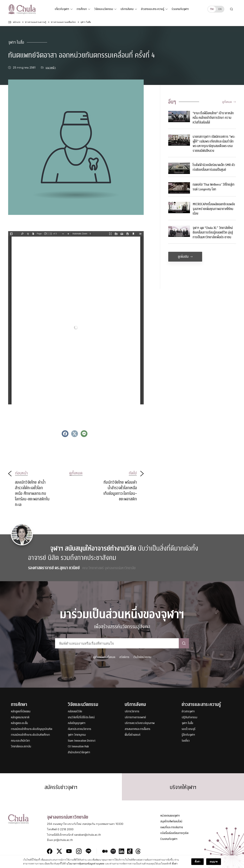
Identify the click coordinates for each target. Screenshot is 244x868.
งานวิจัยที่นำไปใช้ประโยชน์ (81, 717)
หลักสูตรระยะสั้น (19, 723)
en (220, 9)
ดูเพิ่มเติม (185, 257)
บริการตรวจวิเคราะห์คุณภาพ (140, 723)
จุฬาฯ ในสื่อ (16, 42)
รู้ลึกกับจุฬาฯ (188, 735)
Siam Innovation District (82, 741)
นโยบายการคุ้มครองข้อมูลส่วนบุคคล (85, 864)
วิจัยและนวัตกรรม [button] (104, 9)
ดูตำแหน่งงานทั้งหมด (104, 657)
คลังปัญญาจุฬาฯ (77, 723)
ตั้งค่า (175, 864)
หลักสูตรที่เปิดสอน (21, 712)
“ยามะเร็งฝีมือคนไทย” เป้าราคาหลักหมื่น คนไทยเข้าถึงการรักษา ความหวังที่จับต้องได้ (213, 118)
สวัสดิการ (124, 657)
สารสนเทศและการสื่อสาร (138, 729)
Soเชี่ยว (186, 741)
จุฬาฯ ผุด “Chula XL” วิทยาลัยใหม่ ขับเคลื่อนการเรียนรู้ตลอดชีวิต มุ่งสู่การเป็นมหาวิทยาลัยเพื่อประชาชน (213, 232)
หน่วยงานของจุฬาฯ (170, 816)
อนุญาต (214, 863)
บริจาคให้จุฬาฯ (183, 787)
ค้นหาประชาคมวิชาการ (79, 729)
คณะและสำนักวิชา (20, 741)
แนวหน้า (51, 68)
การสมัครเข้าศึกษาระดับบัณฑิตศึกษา (30, 735)
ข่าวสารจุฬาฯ (188, 712)
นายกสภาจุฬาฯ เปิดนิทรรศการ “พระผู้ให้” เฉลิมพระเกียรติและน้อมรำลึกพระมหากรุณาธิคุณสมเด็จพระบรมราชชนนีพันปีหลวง (214, 144)
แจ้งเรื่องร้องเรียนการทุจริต (174, 833)
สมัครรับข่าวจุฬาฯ (61, 787)
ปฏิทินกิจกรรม (189, 717)
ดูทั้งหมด (229, 102)
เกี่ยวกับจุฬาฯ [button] (62, 9)
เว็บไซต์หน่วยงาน (142, 657)
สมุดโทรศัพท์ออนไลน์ (171, 822)
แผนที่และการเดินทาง (172, 827)
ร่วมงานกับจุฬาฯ (180, 9)
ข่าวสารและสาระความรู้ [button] (153, 9)
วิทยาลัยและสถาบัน (21, 747)
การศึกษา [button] (82, 9)
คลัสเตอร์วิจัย (75, 712)
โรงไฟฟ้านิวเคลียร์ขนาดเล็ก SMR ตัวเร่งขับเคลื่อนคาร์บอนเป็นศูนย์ (214, 167)
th (212, 9)
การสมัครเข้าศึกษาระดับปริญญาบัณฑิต (32, 729)
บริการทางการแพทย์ (135, 717)
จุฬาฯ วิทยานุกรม (77, 735)
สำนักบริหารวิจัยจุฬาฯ (79, 753)
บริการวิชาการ (132, 712)
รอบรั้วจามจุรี (189, 729)
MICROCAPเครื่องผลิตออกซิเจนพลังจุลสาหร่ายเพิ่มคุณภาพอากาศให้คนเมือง (214, 209)
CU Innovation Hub (78, 747)
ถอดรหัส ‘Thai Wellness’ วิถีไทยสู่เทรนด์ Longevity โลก (213, 187)
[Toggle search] (231, 9)
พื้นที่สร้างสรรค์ (133, 735)
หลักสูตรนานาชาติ (20, 717)
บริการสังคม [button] (127, 9)
